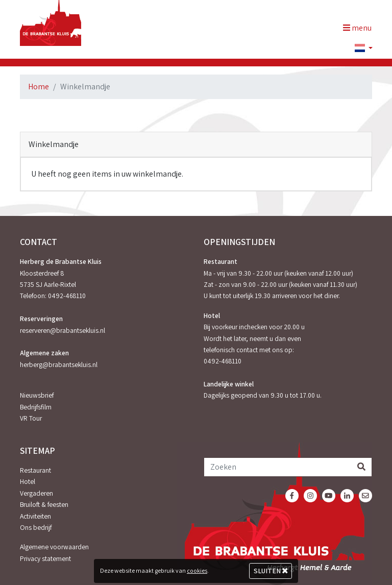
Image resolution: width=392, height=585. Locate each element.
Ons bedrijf (36, 527)
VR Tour (31, 418)
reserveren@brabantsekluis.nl (63, 330)
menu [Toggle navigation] (357, 28)
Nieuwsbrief (37, 395)
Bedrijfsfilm (36, 407)
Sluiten (271, 571)
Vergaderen (36, 493)
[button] (359, 48)
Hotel (28, 481)
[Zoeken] (278, 467)
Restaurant (35, 470)
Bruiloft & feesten (44, 504)
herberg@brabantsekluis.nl (59, 364)
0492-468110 (67, 296)
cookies (197, 570)
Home (39, 87)
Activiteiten (35, 516)
